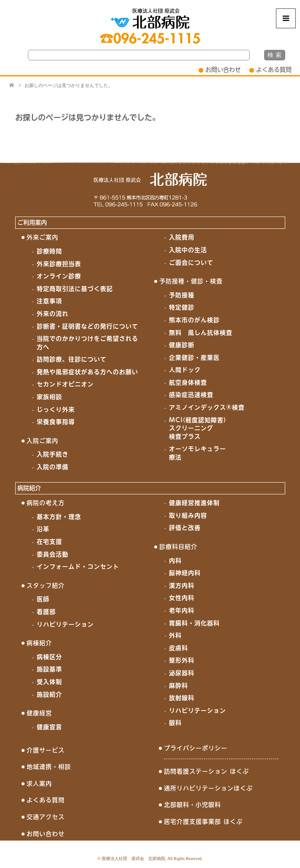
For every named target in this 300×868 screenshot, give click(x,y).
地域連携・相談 (49, 767)
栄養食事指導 (56, 422)
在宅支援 (49, 542)
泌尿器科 (182, 673)
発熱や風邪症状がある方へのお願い (87, 372)
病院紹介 (29, 488)
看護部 (46, 612)
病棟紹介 (39, 643)
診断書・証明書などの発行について (87, 326)
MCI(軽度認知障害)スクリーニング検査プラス (198, 428)
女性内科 (182, 598)
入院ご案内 (42, 441)
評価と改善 (185, 528)
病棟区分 (49, 657)
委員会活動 (53, 554)
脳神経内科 (185, 573)
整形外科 (182, 660)
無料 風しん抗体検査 (201, 333)
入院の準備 (53, 467)
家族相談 (49, 397)
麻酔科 (179, 686)
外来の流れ (53, 314)
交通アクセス (46, 817)
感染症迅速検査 (191, 395)
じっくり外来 (56, 410)
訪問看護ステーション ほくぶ (206, 771)
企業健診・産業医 (194, 358)
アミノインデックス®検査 (207, 407)
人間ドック (185, 370)
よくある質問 (274, 70)
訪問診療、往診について (72, 359)
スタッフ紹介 (46, 586)
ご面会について (191, 263)
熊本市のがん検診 (194, 320)
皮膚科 (179, 648)
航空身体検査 (188, 382)
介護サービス (46, 750)
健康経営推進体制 (194, 503)
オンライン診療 (59, 276)
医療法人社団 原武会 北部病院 (134, 859)
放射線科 (182, 698)
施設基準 (49, 669)
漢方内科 (182, 586)
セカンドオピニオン (65, 384)
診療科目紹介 (178, 547)
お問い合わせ (223, 70)
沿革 (43, 529)
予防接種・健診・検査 (191, 281)
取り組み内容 (188, 515)
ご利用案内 (32, 222)
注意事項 (49, 301)
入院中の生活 (188, 250)
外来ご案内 (42, 237)
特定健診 (182, 307)
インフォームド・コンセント (78, 567)
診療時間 (49, 251)
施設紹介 (49, 694)
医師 (43, 599)
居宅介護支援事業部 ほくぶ (203, 822)
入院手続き (53, 454)
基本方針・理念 (59, 517)
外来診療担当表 (59, 264)
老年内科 (182, 610)
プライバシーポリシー (196, 748)
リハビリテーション (65, 624)
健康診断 (182, 345)
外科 (175, 635)
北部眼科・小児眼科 (192, 805)
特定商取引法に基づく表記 (75, 289)
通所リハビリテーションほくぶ (208, 788)
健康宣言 (49, 727)
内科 (175, 561)
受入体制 (49, 682)
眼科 (175, 723)
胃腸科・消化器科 (194, 623)
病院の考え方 (46, 503)
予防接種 (182, 295)
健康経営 (39, 713)
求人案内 (39, 784)
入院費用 (182, 237)
